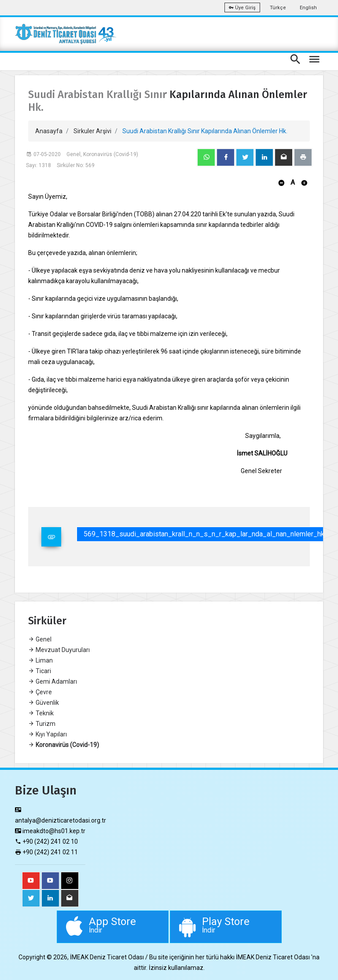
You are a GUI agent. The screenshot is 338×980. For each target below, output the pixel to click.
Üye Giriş (242, 8)
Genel (40, 639)
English (308, 8)
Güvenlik (44, 703)
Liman (40, 660)
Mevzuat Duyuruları (59, 650)
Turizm (42, 724)
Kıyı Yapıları (48, 734)
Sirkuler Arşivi (92, 131)
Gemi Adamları (53, 681)
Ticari (40, 671)
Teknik (41, 713)
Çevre (40, 692)
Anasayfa (49, 131)
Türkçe (278, 8)
